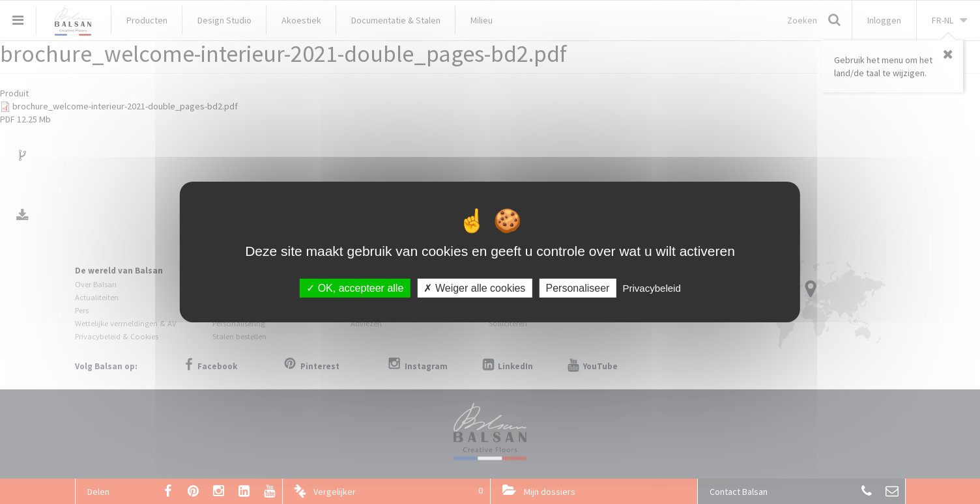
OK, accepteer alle (355, 288)
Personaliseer (578, 288)
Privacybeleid (652, 288)
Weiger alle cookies (474, 288)
